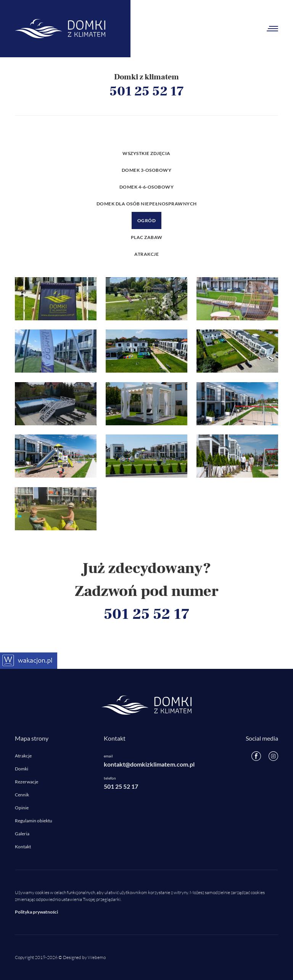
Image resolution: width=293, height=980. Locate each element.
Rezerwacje (27, 782)
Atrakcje (146, 254)
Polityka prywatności (36, 912)
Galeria (22, 834)
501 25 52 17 (147, 91)
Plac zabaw (147, 237)
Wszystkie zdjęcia (146, 153)
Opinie (22, 808)
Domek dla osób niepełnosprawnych (147, 204)
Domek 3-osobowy (147, 170)
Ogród (147, 220)
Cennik (22, 795)
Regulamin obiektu (34, 821)
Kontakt (23, 847)
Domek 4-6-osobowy (147, 187)
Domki (22, 769)
